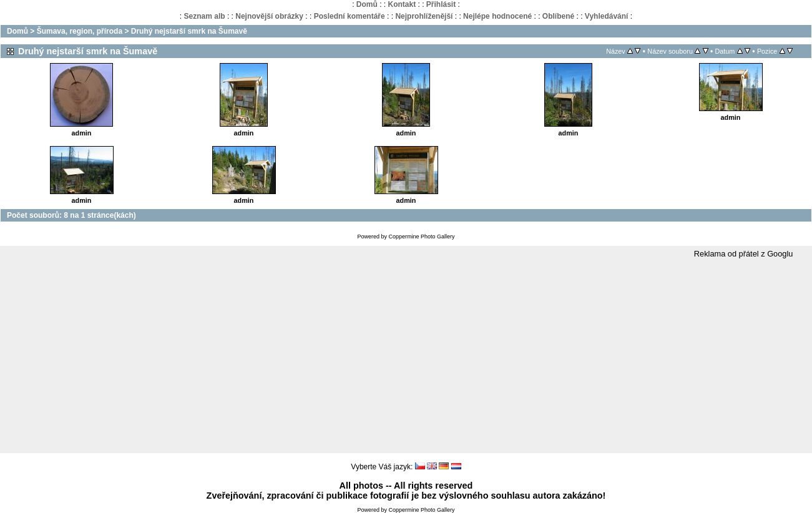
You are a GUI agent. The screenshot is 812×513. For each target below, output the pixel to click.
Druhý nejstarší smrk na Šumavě (189, 31)
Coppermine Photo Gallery (421, 237)
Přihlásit (441, 4)
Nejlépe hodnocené (497, 16)
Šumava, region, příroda (80, 31)
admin (82, 133)
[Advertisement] (406, 356)
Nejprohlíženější (424, 16)
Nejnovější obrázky (269, 16)
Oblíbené (558, 16)
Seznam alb (205, 16)
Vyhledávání (607, 16)
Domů (367, 4)
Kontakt (402, 4)
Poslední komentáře (350, 16)
